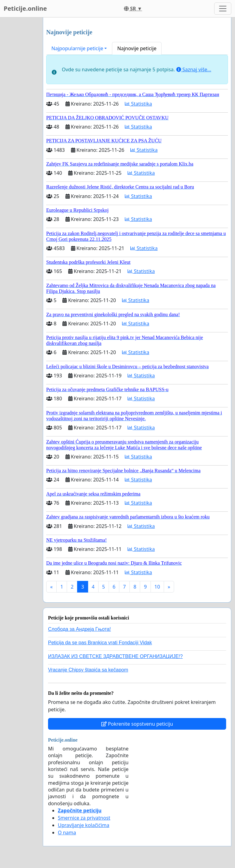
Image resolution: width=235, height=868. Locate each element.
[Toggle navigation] (223, 9)
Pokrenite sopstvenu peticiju (137, 724)
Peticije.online (25, 8)
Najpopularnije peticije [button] (77, 48)
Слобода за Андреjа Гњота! (79, 629)
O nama (67, 832)
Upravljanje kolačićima (84, 825)
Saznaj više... (194, 69)
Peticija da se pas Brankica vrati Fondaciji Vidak (100, 643)
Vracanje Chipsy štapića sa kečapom (88, 670)
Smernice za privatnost (84, 818)
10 (157, 587)
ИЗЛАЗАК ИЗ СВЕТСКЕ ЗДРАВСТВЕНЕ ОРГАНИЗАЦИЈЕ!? (115, 656)
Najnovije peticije (137, 48)
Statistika (138, 104)
